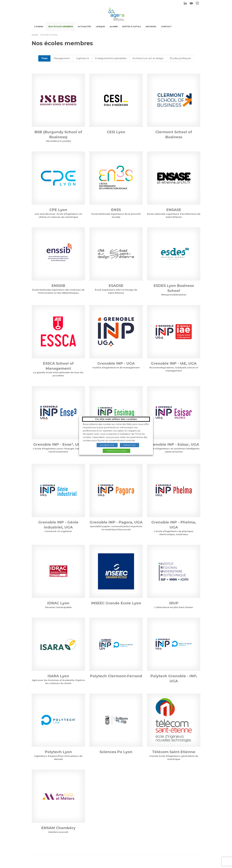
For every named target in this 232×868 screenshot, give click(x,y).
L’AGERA (39, 26)
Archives (151, 26)
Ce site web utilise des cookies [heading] (116, 419)
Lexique (100, 26)
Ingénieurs (82, 58)
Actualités (84, 26)
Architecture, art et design (148, 58)
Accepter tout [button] (107, 445)
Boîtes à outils (132, 26)
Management (62, 58)
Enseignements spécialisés (111, 58)
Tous (44, 58)
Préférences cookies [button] (116, 451)
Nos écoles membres (61, 26)
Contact (166, 26)
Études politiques (180, 58)
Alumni (114, 26)
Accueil (35, 35)
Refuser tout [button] (129, 445)
